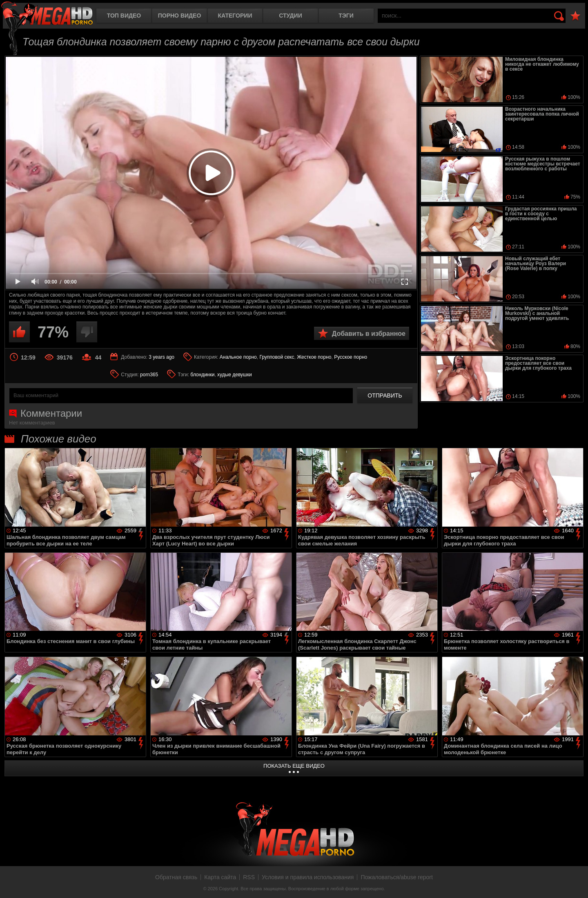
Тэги (346, 16)
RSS (249, 877)
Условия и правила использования (308, 877)
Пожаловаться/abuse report (397, 877)
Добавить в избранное (369, 334)
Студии (290, 16)
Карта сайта (220, 877)
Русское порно (351, 357)
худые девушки (235, 375)
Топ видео (124, 16)
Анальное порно (238, 357)
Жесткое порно (314, 357)
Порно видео (180, 16)
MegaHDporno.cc (47, 14)
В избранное (575, 16)
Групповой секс (277, 357)
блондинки (202, 375)
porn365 (149, 375)
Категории (235, 16)
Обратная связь (176, 877)
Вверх (576, 883)
